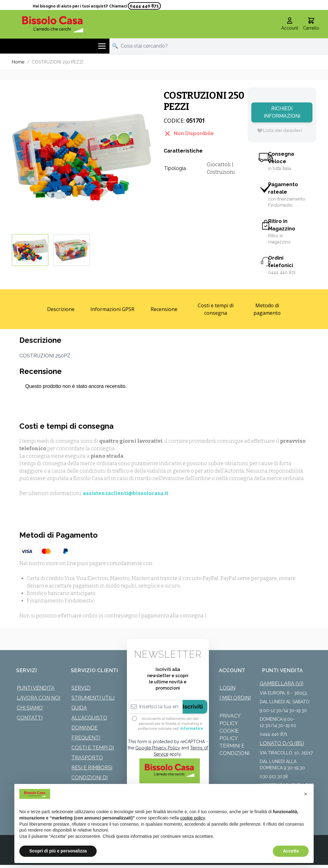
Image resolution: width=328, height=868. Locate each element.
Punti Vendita (36, 688)
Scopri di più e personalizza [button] (58, 851)
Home (18, 62)
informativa (192, 729)
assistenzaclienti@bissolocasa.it (126, 493)
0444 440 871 (144, 6)
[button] (306, 794)
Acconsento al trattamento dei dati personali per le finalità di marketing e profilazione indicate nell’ (170, 724)
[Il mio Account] (290, 24)
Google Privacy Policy (158, 748)
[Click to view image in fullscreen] (82, 157)
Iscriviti (193, 707)
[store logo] (53, 24)
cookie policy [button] (193, 818)
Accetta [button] (291, 851)
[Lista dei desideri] (279, 130)
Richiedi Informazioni (282, 112)
